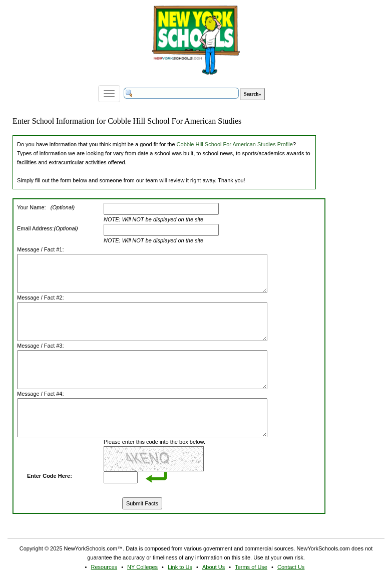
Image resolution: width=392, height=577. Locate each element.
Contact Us (291, 567)
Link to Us (180, 567)
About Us (214, 567)
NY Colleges (142, 567)
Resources (104, 567)
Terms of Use (251, 567)
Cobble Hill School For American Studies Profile (235, 144)
